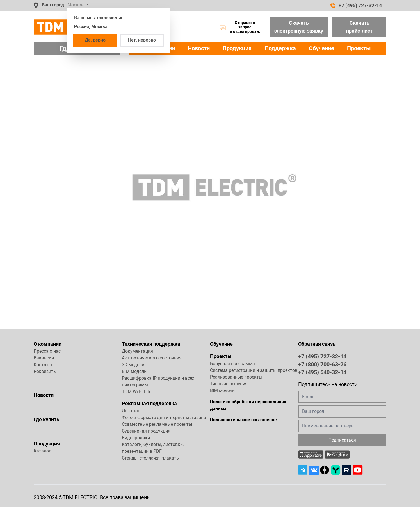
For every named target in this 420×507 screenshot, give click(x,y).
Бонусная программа (232, 364)
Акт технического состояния (152, 358)
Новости (199, 48)
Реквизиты (45, 371)
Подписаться (342, 440)
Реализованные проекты (236, 377)
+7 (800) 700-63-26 (322, 364)
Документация (137, 351)
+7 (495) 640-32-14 (322, 372)
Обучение (321, 48)
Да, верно (95, 40)
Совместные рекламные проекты (157, 424)
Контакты (44, 365)
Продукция (237, 48)
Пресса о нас (47, 351)
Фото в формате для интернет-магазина (164, 417)
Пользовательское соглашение (243, 420)
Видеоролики (136, 438)
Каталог (42, 451)
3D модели (133, 365)
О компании (48, 344)
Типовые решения (229, 384)
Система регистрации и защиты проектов (254, 370)
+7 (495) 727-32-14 (356, 6)
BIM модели (134, 371)
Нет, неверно (142, 40)
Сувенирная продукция (146, 431)
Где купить (46, 419)
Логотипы (132, 411)
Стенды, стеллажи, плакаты (151, 458)
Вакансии (44, 358)
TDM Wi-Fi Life (137, 392)
